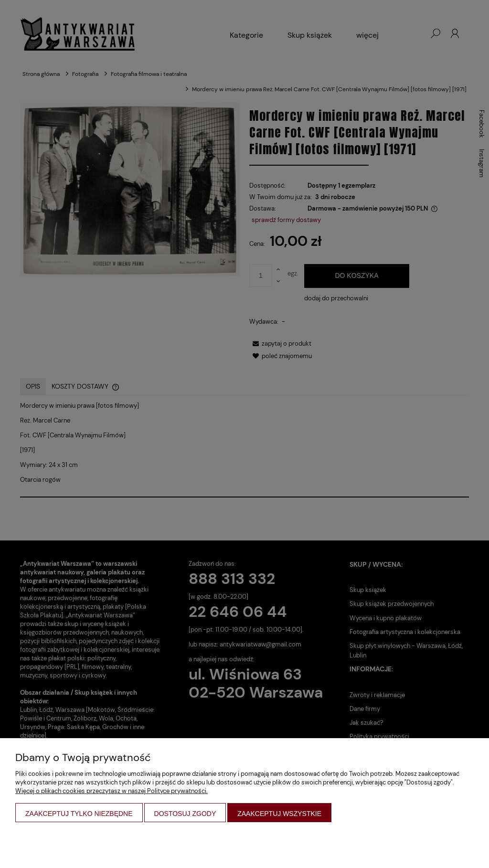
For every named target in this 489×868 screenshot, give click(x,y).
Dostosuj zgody (185, 814)
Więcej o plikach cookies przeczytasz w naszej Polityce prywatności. (112, 791)
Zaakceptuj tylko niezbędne (79, 814)
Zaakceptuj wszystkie (279, 814)
